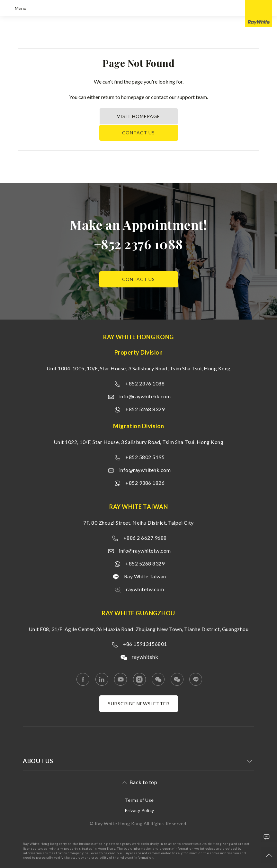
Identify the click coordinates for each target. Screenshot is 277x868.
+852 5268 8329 (145, 409)
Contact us (138, 133)
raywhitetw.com (145, 589)
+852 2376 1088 (139, 244)
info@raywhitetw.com (145, 551)
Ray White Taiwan (145, 576)
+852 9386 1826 (145, 483)
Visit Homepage (138, 116)
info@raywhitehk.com (145, 396)
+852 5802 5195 (145, 457)
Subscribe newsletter (139, 704)
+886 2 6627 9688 (145, 538)
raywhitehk (145, 657)
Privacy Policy (139, 810)
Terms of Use (139, 800)
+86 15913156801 (145, 644)
